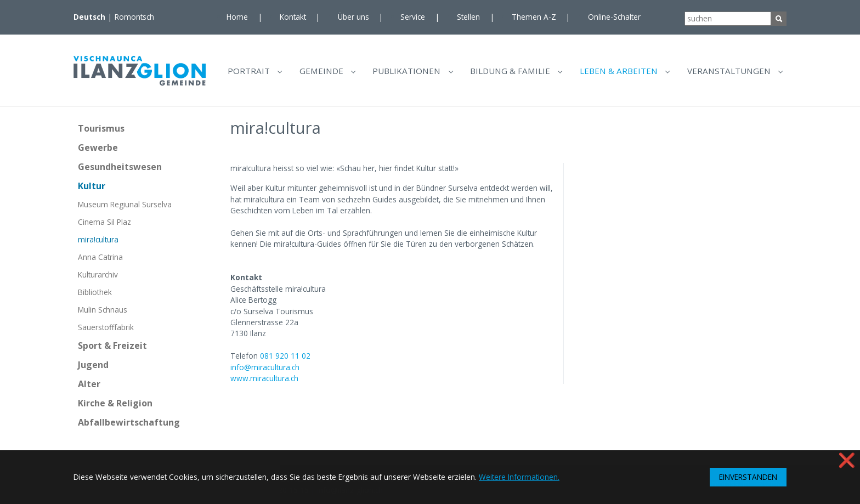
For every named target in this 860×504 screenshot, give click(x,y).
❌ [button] (847, 460)
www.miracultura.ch (264, 383)
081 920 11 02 (285, 360)
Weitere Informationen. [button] (519, 477)
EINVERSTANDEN (748, 477)
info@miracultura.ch (265, 372)
